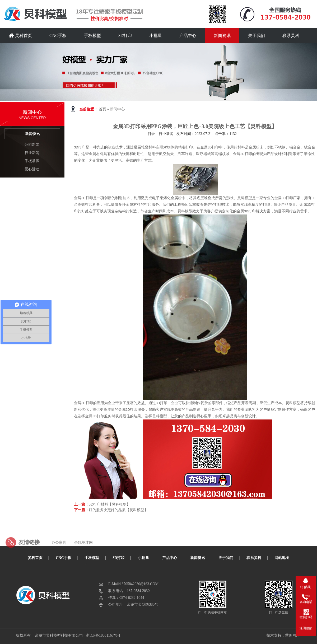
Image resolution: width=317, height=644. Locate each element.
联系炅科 (291, 36)
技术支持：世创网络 (283, 635)
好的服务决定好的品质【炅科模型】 (118, 510)
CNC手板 (58, 36)
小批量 (156, 36)
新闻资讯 (222, 36)
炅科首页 (20, 36)
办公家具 (59, 549)
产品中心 (188, 36)
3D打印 (125, 36)
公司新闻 (32, 145)
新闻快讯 (32, 134)
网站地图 (282, 558)
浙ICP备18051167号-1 (103, 635)
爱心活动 (32, 169)
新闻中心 (117, 109)
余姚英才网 (83, 549)
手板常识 (32, 161)
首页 (102, 109)
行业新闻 (32, 153)
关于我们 (257, 36)
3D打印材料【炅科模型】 (109, 504)
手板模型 (92, 36)
